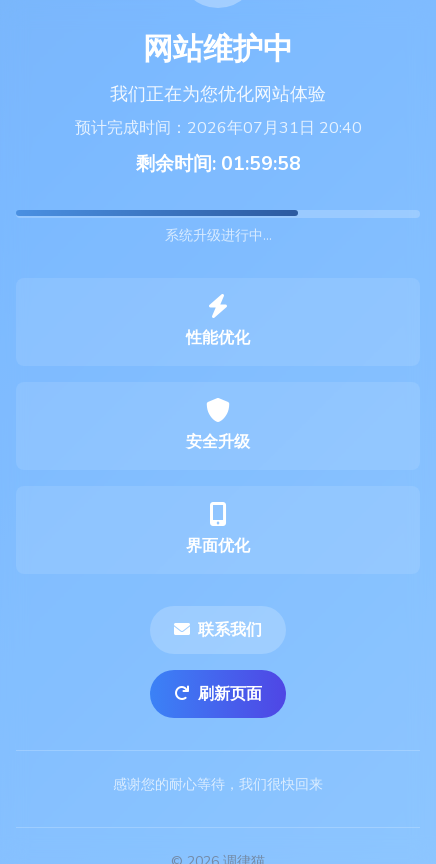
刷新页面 (218, 694)
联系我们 (218, 630)
